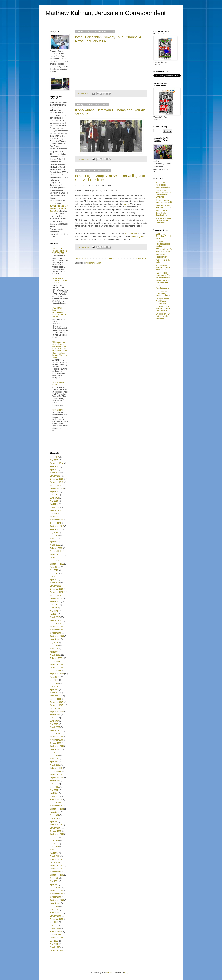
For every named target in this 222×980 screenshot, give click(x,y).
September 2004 (57, 809)
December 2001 (57, 865)
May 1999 (54, 925)
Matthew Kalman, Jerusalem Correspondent (106, 13)
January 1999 (56, 935)
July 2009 (54, 642)
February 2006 (56, 768)
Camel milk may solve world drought (164, 201)
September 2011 (57, 564)
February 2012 (56, 548)
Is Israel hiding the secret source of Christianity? (163, 221)
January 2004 (56, 828)
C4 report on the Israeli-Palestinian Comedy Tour (163, 309)
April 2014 (54, 470)
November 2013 (57, 482)
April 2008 (54, 689)
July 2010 (54, 605)
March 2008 (55, 693)
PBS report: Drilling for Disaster (164, 261)
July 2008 (54, 680)
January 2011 (56, 586)
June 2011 (54, 573)
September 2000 (57, 900)
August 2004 (55, 812)
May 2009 (54, 649)
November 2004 (57, 806)
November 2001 (57, 869)
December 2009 (57, 627)
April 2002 (54, 853)
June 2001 (54, 878)
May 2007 (54, 724)
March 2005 (55, 796)
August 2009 (55, 639)
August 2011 (55, 567)
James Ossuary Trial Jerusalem (162, 282)
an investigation (138, 236)
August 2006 (55, 749)
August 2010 (55, 602)
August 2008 (55, 677)
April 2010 (54, 614)
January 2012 (56, 551)
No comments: (84, 93)
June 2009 (54, 646)
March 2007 (55, 727)
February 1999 (56, 932)
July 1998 (54, 941)
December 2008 (57, 664)
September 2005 (57, 777)
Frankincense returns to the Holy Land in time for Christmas (163, 194)
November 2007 (57, 705)
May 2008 (54, 686)
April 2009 (54, 652)
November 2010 (57, 592)
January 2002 (56, 862)
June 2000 (54, 906)
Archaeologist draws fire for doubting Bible (162, 213)
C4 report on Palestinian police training (163, 244)
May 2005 (54, 790)
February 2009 (56, 658)
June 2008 (54, 683)
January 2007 (56, 734)
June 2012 (54, 536)
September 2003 (57, 834)
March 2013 (55, 507)
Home (111, 259)
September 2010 (57, 598)
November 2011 (57, 558)
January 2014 (56, 476)
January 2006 (56, 771)
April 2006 (54, 762)
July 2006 (54, 752)
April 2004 (54, 822)
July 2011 (54, 570)
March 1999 (55, 928)
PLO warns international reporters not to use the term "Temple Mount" (60, 312)
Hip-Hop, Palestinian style (162, 287)
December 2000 (57, 891)
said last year (131, 234)
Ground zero (58, 410)
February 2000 (56, 913)
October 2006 (56, 743)
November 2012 (57, 520)
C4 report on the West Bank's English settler (162, 301)
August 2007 (55, 715)
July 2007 (54, 718)
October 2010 (56, 595)
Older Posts (141, 259)
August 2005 (55, 781)
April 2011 (54, 580)
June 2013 (54, 498)
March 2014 (55, 473)
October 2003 (56, 831)
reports (126, 204)
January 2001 (56, 888)
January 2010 (56, 624)
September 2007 (57, 712)
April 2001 (54, 884)
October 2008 (56, 671)
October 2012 (56, 523)
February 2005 (56, 800)
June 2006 (54, 756)
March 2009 (55, 655)
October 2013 (56, 485)
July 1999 (54, 922)
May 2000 (54, 910)
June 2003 (54, 840)
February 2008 (56, 696)
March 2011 (55, 583)
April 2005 (54, 793)
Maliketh (110, 973)
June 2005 (54, 787)
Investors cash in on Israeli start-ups (163, 207)
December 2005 (57, 774)
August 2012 (55, 529)
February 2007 (56, 730)
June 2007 (54, 721)
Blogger (127, 973)
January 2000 (56, 916)
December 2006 (57, 737)
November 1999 (57, 919)
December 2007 (57, 702)
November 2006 (57, 740)
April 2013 (54, 504)
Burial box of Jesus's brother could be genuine (163, 185)
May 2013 (54, 501)
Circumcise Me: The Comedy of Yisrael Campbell (163, 294)
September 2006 (57, 746)
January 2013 (56, 514)
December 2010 (57, 589)
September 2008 (57, 674)
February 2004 (56, 825)
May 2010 (54, 611)
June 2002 (54, 847)
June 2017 (54, 457)
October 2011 (56, 561)
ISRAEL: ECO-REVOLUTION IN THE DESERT (60, 251)
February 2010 (56, 620)
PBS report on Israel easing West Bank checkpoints (163, 275)
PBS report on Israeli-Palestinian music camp (163, 268)
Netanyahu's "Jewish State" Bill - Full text (60, 281)
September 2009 (57, 636)
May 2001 (54, 881)
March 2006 (55, 765)
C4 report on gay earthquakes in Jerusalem (163, 316)
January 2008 (56, 699)
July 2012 (54, 532)
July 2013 (54, 495)
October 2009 (56, 633)
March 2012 (55, 545)
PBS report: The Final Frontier (162, 256)
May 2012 (54, 539)
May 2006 (54, 759)
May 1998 (54, 944)
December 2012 (57, 517)
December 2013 (57, 479)
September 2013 (57, 488)
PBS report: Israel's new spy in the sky (164, 250)
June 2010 (54, 608)
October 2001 (56, 872)
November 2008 (57, 668)
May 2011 (54, 576)
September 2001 (57, 875)
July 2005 (54, 784)
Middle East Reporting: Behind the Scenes (163, 236)
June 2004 (54, 815)
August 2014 (55, 466)
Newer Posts (81, 259)
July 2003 (54, 837)
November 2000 (57, 894)
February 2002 (56, 859)
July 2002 (54, 844)
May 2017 (54, 460)
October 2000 (56, 897)
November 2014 (57, 463)
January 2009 (56, 661)
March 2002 (55, 856)
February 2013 (56, 510)
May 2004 (54, 818)
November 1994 (57, 950)
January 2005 (56, 803)
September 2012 (57, 526)
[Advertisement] (68, 442)
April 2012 (54, 542)
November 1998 (57, 938)
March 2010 (55, 617)
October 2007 (56, 708)
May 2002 (54, 850)
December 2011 (57, 554)
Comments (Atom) (94, 263)
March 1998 (55, 947)
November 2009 (57, 630)
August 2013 (55, 492)
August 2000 (55, 903)
